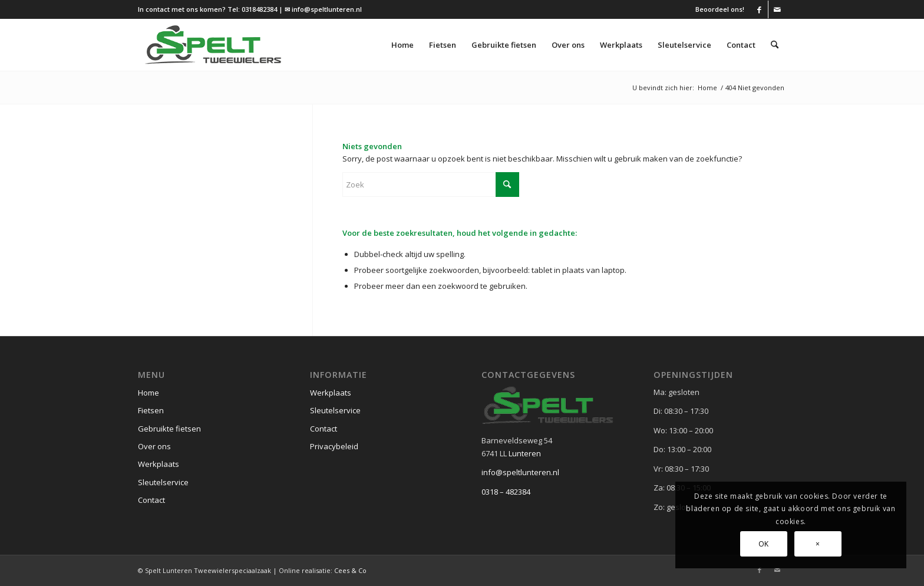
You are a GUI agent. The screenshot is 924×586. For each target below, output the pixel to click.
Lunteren (525, 453)
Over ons (154, 446)
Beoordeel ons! (720, 9)
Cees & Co (350, 570)
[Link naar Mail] (777, 9)
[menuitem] (717, 9)
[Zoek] (775, 45)
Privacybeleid (334, 446)
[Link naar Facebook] (759, 9)
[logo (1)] (213, 45)
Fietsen (151, 410)
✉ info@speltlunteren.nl (323, 9)
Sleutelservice (163, 482)
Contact (151, 500)
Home (148, 393)
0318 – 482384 (506, 492)
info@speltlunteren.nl (520, 472)
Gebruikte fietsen (169, 429)
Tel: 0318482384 (252, 9)
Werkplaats (159, 464)
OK (764, 544)
